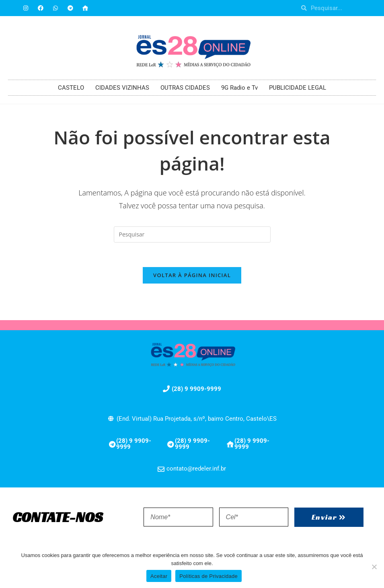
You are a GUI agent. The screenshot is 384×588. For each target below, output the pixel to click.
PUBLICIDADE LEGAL (298, 88)
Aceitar (159, 576)
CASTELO (71, 88)
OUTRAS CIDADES (185, 88)
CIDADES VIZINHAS (122, 88)
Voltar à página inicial (192, 275)
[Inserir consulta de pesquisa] (192, 234)
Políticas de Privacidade (208, 576)
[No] (374, 567)
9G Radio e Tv (239, 88)
